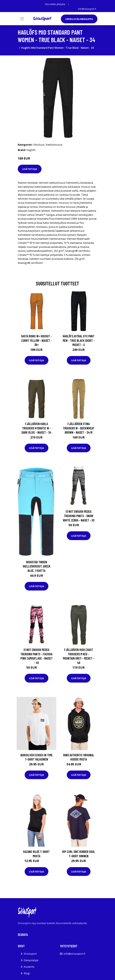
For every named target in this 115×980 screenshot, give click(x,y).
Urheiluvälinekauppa (79, 19)
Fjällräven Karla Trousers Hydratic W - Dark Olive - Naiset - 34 (36, 428)
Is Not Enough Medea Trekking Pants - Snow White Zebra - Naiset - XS (79, 516)
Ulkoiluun (39, 145)
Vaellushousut (54, 145)
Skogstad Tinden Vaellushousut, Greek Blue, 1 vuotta (37, 566)
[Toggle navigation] (22, 19)
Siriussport (30, 954)
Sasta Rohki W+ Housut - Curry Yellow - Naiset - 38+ (36, 340)
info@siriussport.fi (87, 9)
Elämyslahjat (31, 960)
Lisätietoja (30, 169)
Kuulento (29, 967)
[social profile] (68, 4)
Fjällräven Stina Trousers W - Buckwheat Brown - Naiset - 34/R (79, 428)
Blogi (27, 973)
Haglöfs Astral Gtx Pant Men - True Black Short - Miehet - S (79, 340)
